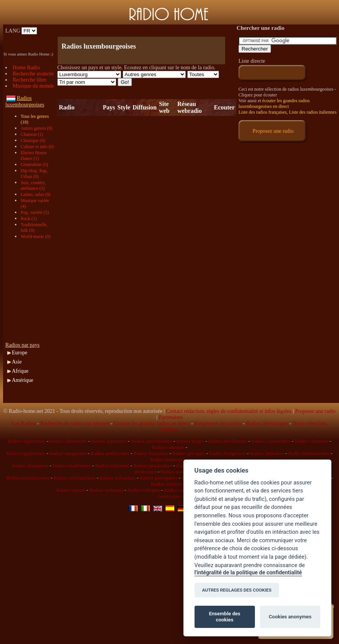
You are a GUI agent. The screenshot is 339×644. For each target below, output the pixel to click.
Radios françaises (151, 453)
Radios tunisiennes (183, 490)
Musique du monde (33, 86)
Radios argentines (109, 441)
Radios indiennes (267, 453)
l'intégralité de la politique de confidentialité (248, 573)
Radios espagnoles (68, 453)
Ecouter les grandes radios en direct (152, 423)
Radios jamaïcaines (153, 465)
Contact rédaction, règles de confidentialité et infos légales (229, 411)
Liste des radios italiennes (313, 112)
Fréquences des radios (218, 423)
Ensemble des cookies (225, 617)
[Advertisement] (147, 31)
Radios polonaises (118, 478)
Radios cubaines (168, 447)
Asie (17, 362)
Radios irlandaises (30, 465)
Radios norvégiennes (181, 472)
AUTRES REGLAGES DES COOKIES (237, 590)
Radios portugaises (159, 478)
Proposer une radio (315, 411)
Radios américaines (110, 453)
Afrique (20, 371)
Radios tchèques (144, 490)
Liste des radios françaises (263, 112)
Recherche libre (29, 80)
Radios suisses (71, 490)
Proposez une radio (273, 131)
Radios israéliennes (72, 465)
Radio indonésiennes (309, 453)
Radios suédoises (168, 484)
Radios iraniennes (168, 459)
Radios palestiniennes (28, 478)
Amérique (23, 380)
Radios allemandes (68, 441)
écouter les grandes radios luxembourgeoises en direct (274, 104)
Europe (19, 353)
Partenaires (171, 417)
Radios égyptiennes (26, 453)
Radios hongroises (228, 453)
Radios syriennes (106, 490)
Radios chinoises (311, 441)
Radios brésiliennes (228, 441)
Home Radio (26, 68)
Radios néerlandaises (74, 478)
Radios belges (191, 441)
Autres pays (170, 496)
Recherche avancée (33, 74)
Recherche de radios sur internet (75, 423)
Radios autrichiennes (152, 441)
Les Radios (24, 423)
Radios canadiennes (271, 441)
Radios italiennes (112, 465)
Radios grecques (189, 453)
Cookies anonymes (290, 617)
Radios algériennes (27, 441)
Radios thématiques (267, 423)
